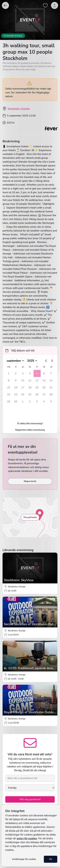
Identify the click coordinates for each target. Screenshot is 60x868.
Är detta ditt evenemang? (30, 423)
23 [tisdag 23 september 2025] (16, 395)
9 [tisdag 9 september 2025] (16, 380)
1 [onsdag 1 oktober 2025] (23, 402)
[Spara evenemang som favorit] (45, 5)
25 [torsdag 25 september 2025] (30, 395)
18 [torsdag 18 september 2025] (30, 387)
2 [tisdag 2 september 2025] (16, 373)
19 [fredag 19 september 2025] (37, 387)
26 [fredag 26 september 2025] (37, 395)
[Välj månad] (15, 361)
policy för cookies (27, 838)
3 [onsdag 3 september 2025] (23, 373)
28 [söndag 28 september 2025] (51, 395)
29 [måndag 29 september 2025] (9, 402)
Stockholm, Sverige (19, 109)
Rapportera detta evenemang (30, 430)
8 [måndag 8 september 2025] (9, 380)
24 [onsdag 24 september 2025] (23, 395)
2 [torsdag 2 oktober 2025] (30, 402)
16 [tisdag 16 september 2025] (16, 387)
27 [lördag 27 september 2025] (44, 395)
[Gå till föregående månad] (46, 361)
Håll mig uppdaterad (30, 799)
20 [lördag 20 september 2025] (44, 387)
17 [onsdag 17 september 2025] (23, 387)
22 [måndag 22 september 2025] (9, 395)
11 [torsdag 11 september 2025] (30, 380)
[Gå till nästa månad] (52, 361)
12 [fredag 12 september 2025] (37, 380)
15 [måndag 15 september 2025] (9, 387)
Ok (51, 859)
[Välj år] (32, 361)
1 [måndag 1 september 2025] (9, 373)
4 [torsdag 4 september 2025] (30, 373)
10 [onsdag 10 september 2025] (23, 380)
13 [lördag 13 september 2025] (44, 380)
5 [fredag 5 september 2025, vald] (37, 373)
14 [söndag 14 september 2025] (51, 380)
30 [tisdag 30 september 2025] (16, 402)
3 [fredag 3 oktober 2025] (37, 402)
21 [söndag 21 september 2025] (51, 387)
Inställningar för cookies (24, 859)
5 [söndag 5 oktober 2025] (51, 402)
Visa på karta (30, 517)
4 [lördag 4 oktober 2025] (44, 402)
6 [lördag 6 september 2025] (44, 373)
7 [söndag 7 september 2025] (51, 373)
